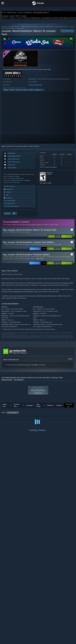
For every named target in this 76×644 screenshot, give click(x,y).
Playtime (50, 406)
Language (29, 406)
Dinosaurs (19, 91)
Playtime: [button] (48, 414)
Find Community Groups (11, 207)
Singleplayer (38, 91)
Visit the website (10, 188)
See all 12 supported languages (48, 168)
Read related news (9, 205)
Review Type (5, 406)
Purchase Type (17, 406)
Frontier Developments (35, 86)
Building (25, 91)
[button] (67, 238)
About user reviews (7, 381)
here (36, 366)
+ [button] (43, 91)
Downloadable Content (62, 28)
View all (70, 360)
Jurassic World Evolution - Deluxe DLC (42, 258)
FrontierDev (27, 182)
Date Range (38, 406)
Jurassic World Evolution (47, 28)
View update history (10, 202)
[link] (54, 238)
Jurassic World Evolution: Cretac (25, 260)
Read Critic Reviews (20, 354)
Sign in (4, 147)
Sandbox (31, 91)
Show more (40, 260)
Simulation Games (14, 28)
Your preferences (19, 381)
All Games (4, 28)
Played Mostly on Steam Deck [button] (63, 414)
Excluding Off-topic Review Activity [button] (33, 414)
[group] (38, 414)
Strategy (6, 91)
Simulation (12, 91)
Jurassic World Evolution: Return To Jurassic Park (46, 246)
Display (59, 406)
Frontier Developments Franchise (30, 28)
